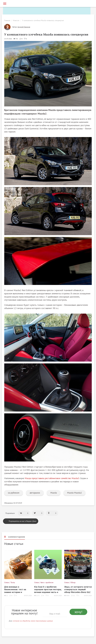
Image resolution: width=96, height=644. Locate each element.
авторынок (35, 493)
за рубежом (14, 493)
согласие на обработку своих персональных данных (33, 621)
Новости (16, 20)
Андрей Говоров (24, 27)
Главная (7, 20)
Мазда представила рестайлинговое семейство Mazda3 (52, 478)
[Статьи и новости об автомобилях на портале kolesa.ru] (17, 3)
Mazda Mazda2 (74, 493)
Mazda (54, 493)
